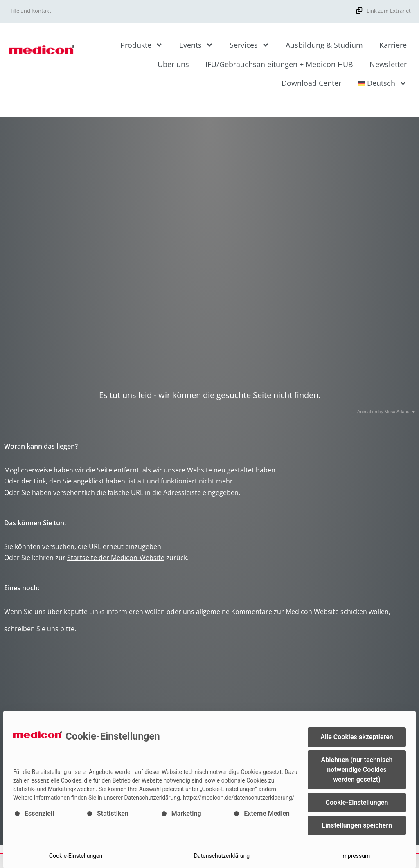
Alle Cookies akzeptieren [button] (357, 737)
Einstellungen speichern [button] (357, 825)
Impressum (356, 856)
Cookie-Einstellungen (76, 856)
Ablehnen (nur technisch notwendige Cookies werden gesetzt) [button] (357, 770)
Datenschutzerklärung (222, 856)
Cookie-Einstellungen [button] (357, 802)
